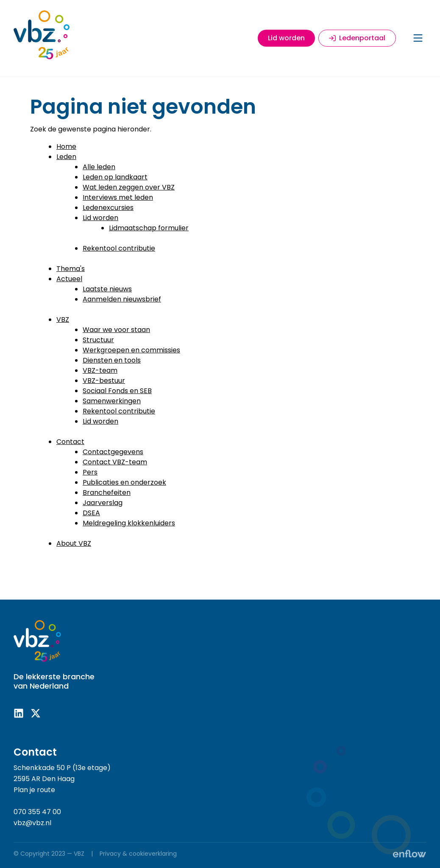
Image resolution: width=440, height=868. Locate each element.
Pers (90, 472)
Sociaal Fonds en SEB (117, 391)
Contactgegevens (113, 452)
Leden (66, 157)
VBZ (63, 320)
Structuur (98, 340)
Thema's (71, 269)
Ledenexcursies (108, 208)
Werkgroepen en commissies (131, 350)
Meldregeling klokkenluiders (129, 523)
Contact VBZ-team (115, 462)
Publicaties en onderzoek (124, 482)
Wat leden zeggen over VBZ (129, 187)
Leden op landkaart (115, 177)
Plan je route (34, 790)
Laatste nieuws (107, 289)
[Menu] (418, 38)
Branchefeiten (107, 493)
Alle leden (99, 167)
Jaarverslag (103, 503)
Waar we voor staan (116, 330)
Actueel (69, 279)
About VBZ (74, 543)
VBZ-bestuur (104, 381)
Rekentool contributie (119, 248)
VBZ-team (100, 370)
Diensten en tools (112, 360)
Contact (70, 442)
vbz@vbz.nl (32, 823)
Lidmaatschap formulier (149, 228)
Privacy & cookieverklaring (138, 854)
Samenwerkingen (112, 401)
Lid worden (286, 38)
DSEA (91, 513)
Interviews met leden (118, 197)
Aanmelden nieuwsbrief (122, 299)
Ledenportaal (357, 38)
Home (66, 147)
